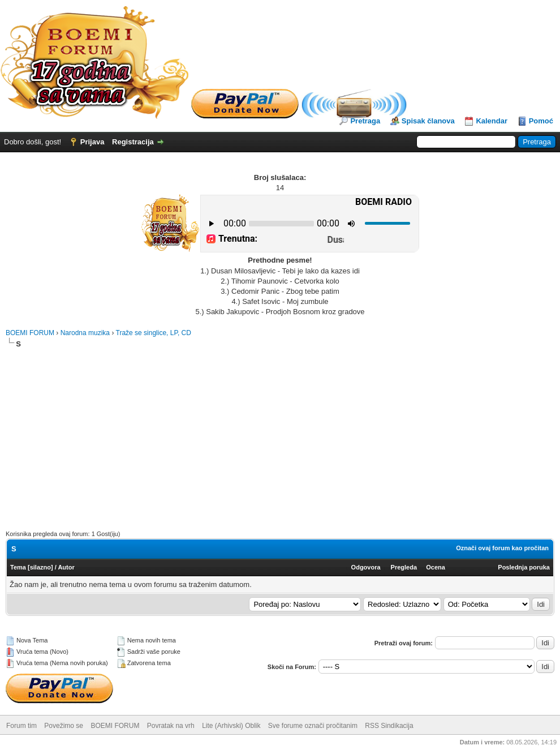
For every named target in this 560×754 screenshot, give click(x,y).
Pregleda (404, 567)
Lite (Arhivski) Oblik (231, 726)
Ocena (436, 567)
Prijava (92, 142)
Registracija (133, 142)
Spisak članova (428, 121)
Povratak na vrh (171, 726)
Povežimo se (64, 726)
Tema (18, 567)
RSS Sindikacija (389, 726)
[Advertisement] (280, 434)
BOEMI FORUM (30, 333)
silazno (40, 567)
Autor (66, 567)
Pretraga (365, 121)
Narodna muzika (85, 333)
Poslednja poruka (524, 567)
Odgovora (366, 567)
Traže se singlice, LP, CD (154, 333)
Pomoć (541, 121)
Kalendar (492, 121)
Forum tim (21, 726)
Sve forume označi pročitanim (313, 726)
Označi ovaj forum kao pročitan (502, 548)
